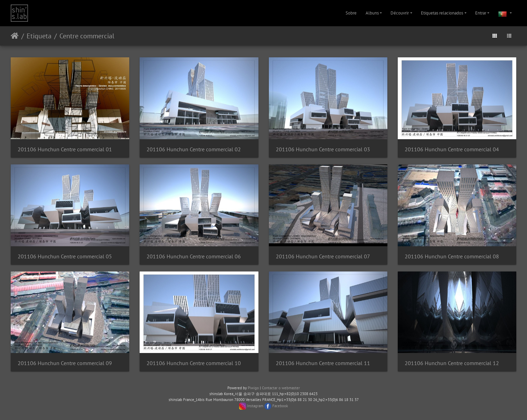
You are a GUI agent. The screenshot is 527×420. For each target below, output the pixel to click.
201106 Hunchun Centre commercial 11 (323, 363)
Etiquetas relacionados (442, 13)
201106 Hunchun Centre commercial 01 (65, 149)
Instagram (255, 405)
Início (15, 36)
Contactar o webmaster (281, 388)
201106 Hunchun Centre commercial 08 (452, 256)
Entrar (481, 13)
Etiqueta (39, 36)
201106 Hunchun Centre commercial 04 (452, 149)
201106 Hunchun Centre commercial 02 (194, 149)
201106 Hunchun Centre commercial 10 (194, 363)
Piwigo (253, 388)
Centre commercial (87, 36)
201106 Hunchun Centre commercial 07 (323, 256)
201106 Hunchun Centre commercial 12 (452, 363)
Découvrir (400, 13)
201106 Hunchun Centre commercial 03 (323, 149)
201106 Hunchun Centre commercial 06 (194, 256)
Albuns (372, 13)
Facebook (280, 405)
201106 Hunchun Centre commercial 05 (65, 256)
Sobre (351, 13)
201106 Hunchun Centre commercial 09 (65, 363)
